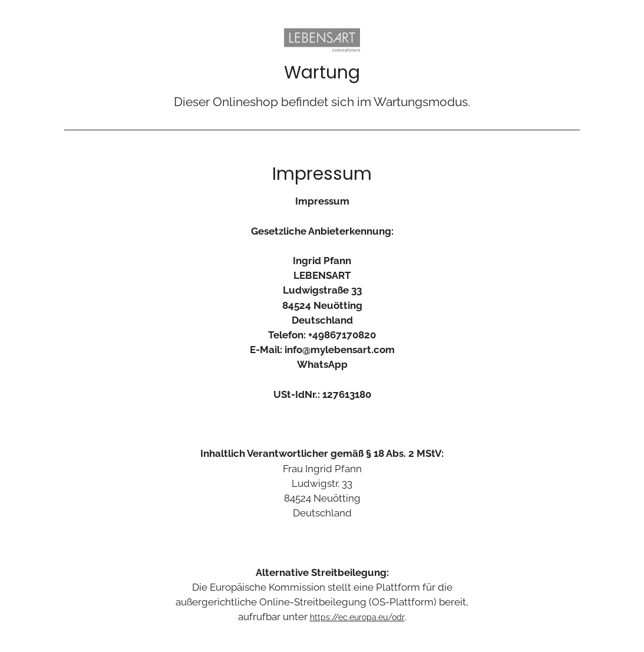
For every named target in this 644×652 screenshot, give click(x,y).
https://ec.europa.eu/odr (357, 617)
